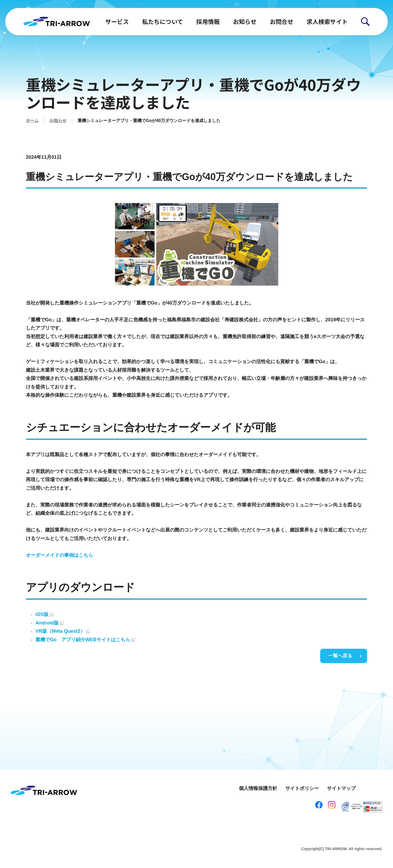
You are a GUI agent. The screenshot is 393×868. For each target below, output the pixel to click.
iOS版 (45, 614)
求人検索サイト (327, 21)
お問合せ (282, 21)
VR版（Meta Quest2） (63, 631)
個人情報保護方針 (258, 788)
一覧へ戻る (340, 656)
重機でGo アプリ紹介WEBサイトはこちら (85, 640)
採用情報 (208, 21)
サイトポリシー (302, 788)
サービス (117, 21)
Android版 (50, 623)
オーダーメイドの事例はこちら (59, 555)
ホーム (32, 121)
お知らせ (245, 21)
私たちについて (163, 21)
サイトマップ (341, 788)
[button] (365, 22)
